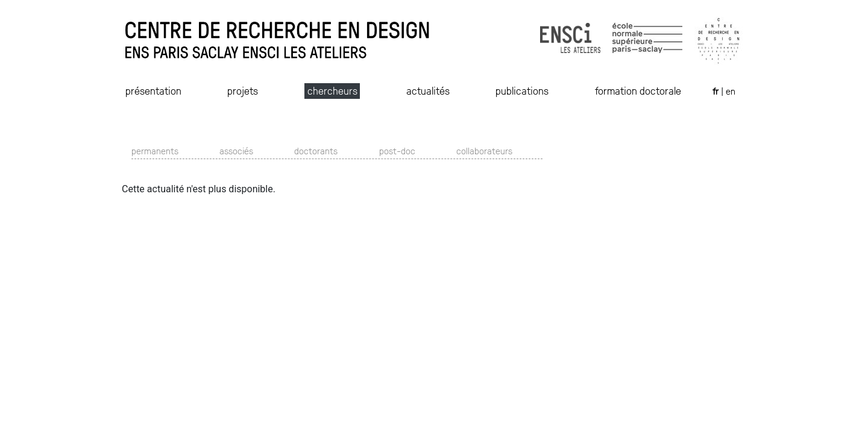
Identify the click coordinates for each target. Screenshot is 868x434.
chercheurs (332, 90)
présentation (153, 90)
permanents (155, 150)
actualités (428, 90)
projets (243, 90)
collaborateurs (484, 150)
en (731, 91)
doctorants (316, 150)
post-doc (397, 150)
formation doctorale (638, 90)
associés (236, 150)
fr (717, 91)
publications (522, 90)
